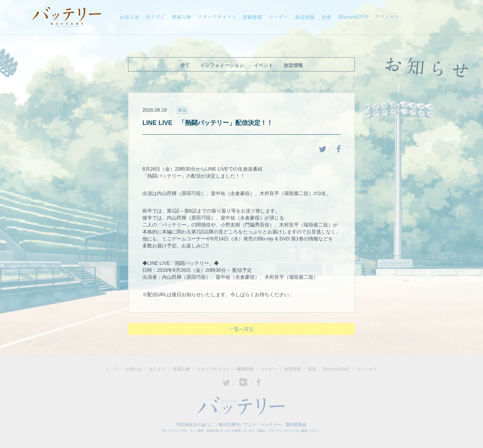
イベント (263, 65)
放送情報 (293, 65)
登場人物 (181, 369)
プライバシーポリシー (282, 431)
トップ (112, 369)
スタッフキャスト (213, 369)
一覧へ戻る (241, 329)
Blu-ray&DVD (336, 369)
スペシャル (367, 369)
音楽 (312, 369)
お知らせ (134, 369)
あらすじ (157, 369)
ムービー (269, 369)
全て (185, 65)
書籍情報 (245, 369)
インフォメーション (222, 65)
